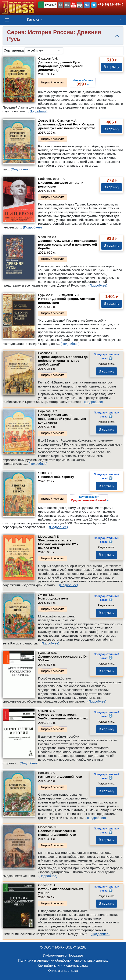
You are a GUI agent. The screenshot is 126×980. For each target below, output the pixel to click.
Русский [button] (51, 5)
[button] (73, 5)
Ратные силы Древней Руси (60, 777)
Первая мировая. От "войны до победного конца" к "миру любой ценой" (63, 361)
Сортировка (14, 50)
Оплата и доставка (63, 971)
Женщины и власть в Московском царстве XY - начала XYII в (58, 544)
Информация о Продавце (63, 955)
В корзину (111, 67)
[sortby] (44, 51)
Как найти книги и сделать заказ (63, 966)
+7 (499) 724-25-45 (111, 4)
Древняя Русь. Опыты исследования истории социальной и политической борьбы (68, 244)
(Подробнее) (38, 111)
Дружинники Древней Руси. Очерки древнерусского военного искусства (67, 126)
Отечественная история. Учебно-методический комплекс (63, 716)
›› (90, 499)
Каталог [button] (33, 20)
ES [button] (61, 5)
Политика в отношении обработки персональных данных (63, 960)
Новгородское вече (53, 598)
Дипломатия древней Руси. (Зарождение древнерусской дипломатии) (61, 66)
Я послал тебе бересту (56, 477)
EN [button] (67, 5)
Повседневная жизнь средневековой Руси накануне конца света (62, 419)
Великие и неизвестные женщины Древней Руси (57, 833)
